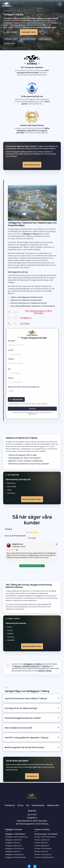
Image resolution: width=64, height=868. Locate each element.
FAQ (28, 805)
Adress (11, 379)
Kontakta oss (10, 805)
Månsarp (18, 666)
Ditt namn (12, 342)
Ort (10, 370)
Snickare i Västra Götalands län (45, 837)
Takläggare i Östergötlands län (15, 857)
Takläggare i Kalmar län (13, 851)
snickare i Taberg (44, 671)
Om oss (21, 805)
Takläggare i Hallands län (13, 840)
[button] (60, 4)
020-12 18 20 (32, 815)
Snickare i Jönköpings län (43, 854)
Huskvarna (35, 666)
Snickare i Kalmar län (41, 851)
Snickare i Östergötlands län (44, 857)
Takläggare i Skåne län (13, 843)
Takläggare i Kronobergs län (14, 848)
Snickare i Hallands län (42, 840)
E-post (11, 351)
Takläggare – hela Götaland (15, 834)
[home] (7, 4)
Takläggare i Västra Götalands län (16, 837)
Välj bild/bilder (16, 401)
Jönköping (26, 666)
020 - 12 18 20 (12, 32)
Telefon (11, 360)
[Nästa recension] (35, 571)
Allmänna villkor (53, 805)
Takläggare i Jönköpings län (14, 854)
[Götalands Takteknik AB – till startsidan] (32, 796)
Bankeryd (46, 666)
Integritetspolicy (38, 805)
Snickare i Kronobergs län (43, 848)
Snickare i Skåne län (41, 843)
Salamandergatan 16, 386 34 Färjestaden (32, 821)
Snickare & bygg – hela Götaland (46, 834)
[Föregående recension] (29, 571)
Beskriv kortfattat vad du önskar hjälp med (24, 388)
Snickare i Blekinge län (42, 846)
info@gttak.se (32, 818)
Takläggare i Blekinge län (13, 846)
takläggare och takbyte (33, 664)
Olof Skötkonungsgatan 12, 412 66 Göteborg (32, 824)
